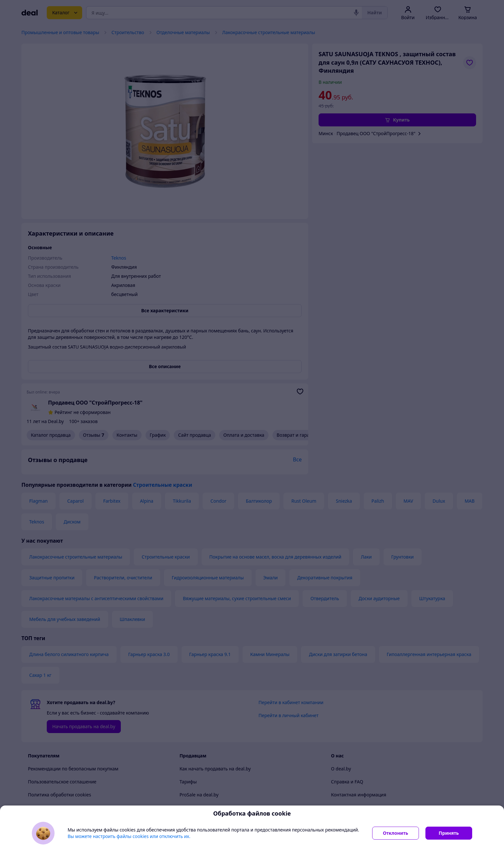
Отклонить (396, 833)
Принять (449, 833)
